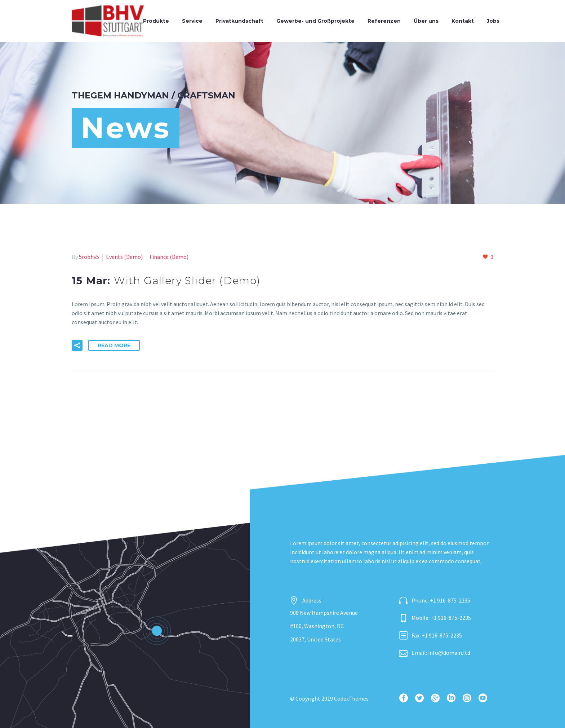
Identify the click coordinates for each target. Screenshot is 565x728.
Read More (114, 345)
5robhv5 (89, 257)
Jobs (493, 21)
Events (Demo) (124, 257)
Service (192, 21)
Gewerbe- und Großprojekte (315, 21)
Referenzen (384, 21)
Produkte (156, 21)
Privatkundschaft (239, 21)
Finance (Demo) (169, 257)
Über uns (426, 21)
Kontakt (463, 21)
